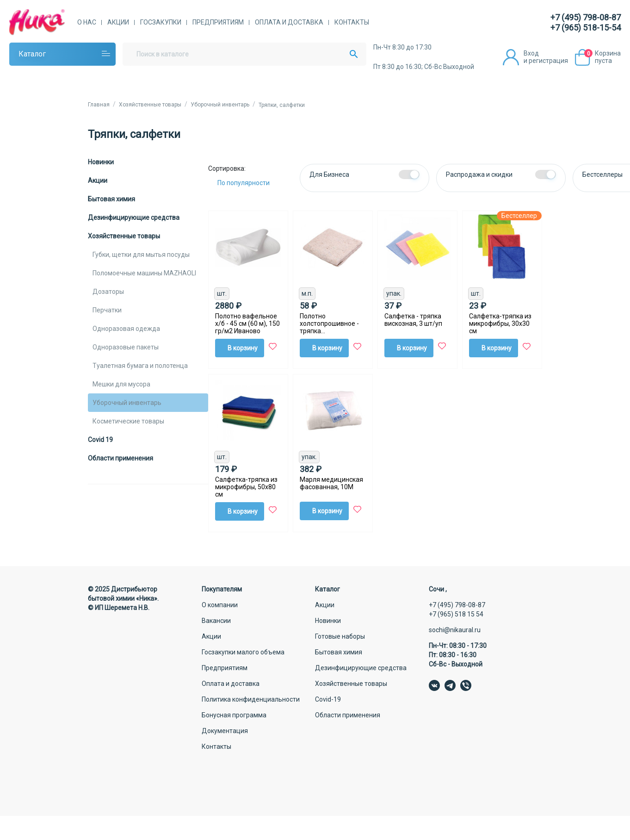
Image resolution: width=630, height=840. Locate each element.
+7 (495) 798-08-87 (586, 17)
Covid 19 (100, 440)
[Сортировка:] (250, 183)
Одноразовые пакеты (126, 347)
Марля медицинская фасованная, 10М (331, 483)
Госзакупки (161, 22)
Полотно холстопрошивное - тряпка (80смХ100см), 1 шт (329, 324)
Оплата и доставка (289, 22)
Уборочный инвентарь (127, 403)
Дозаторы (108, 292)
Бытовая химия (111, 199)
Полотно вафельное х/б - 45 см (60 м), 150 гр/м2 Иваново (247, 324)
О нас (87, 22)
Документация (225, 731)
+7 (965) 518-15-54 (586, 28)
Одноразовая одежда (126, 329)
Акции (118, 22)
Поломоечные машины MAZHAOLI (144, 273)
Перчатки (107, 310)
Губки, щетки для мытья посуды (141, 255)
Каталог (32, 54)
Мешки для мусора (121, 384)
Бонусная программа (234, 715)
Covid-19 (328, 699)
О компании (220, 605)
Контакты (352, 22)
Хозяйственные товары (124, 236)
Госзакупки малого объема (243, 652)
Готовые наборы (340, 636)
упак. (394, 293)
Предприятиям (218, 22)
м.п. (307, 293)
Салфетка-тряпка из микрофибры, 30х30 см (500, 324)
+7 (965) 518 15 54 (456, 614)
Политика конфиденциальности (251, 699)
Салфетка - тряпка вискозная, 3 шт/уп (413, 320)
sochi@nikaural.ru (455, 630)
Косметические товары (128, 421)
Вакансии (216, 621)
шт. (222, 293)
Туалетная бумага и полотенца (140, 366)
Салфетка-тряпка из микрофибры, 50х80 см (246, 487)
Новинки (101, 162)
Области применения (120, 458)
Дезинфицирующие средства (134, 218)
